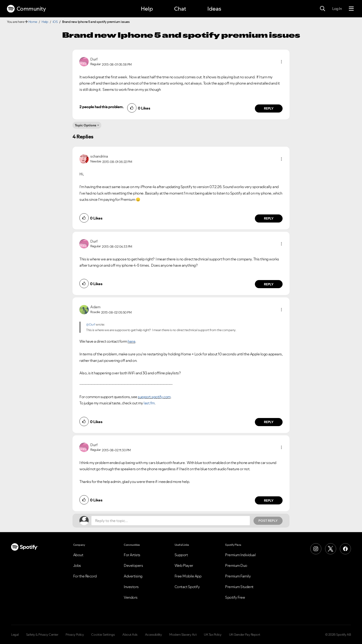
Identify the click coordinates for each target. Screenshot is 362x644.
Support (181, 555)
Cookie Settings (103, 635)
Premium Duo (236, 565)
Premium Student (239, 587)
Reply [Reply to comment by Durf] (269, 108)
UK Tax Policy (213, 635)
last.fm (149, 403)
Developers (133, 565)
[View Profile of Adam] (95, 307)
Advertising (133, 576)
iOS (55, 22)
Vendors (131, 597)
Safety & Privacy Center (42, 635)
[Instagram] (316, 549)
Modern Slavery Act (183, 635)
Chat (180, 9)
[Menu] (351, 9)
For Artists (132, 555)
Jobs (77, 565)
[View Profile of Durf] (94, 59)
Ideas (214, 9)
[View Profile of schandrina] (99, 156)
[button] (281, 62)
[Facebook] (345, 549)
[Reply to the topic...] (171, 521)
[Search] (323, 9)
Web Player (184, 565)
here (131, 341)
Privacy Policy (75, 635)
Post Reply (268, 521)
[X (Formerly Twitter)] (331, 549)
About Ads (130, 635)
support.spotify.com (154, 397)
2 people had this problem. (101, 107)
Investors (131, 587)
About (78, 555)
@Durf (91, 324)
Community (26, 9)
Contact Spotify (187, 587)
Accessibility (154, 635)
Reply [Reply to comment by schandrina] (269, 218)
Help (147, 9)
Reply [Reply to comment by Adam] (269, 422)
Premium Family (238, 576)
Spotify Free (235, 597)
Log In (337, 9)
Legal (15, 635)
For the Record (85, 576)
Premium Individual (240, 555)
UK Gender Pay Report (245, 635)
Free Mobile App (188, 576)
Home (33, 22)
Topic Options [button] (86, 125)
